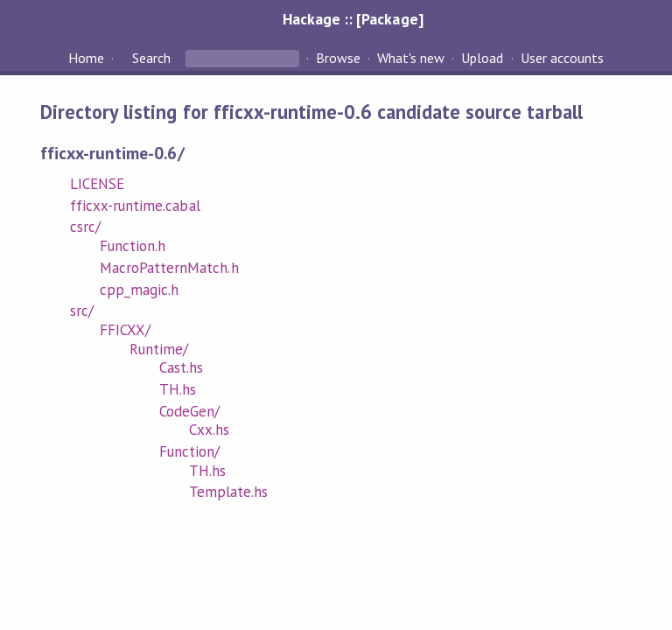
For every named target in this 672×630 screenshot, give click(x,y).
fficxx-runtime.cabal (135, 206)
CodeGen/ (189, 411)
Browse (338, 58)
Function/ (189, 451)
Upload (482, 58)
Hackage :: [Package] (353, 19)
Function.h (133, 246)
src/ (82, 311)
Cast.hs (181, 367)
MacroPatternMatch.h (169, 268)
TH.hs (178, 389)
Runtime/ (159, 349)
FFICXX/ (125, 330)
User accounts (562, 58)
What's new (411, 58)
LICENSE (97, 184)
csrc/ (85, 227)
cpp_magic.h (139, 290)
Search (151, 58)
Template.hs (228, 492)
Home (86, 58)
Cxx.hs (209, 430)
